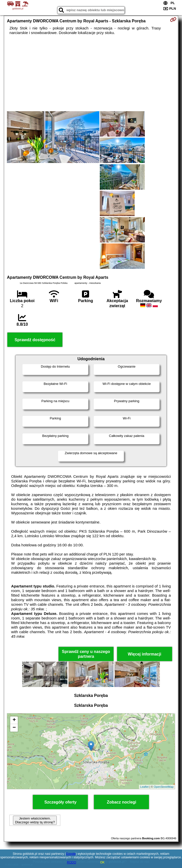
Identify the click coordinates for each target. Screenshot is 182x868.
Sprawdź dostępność (35, 340)
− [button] (14, 728)
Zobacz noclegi (122, 802)
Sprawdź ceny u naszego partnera (86, 654)
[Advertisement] (91, 73)
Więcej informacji (144, 654)
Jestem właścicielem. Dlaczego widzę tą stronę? (35, 820)
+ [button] (14, 720)
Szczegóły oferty (60, 802)
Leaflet (144, 787)
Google (71, 854)
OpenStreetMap (164, 787)
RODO (72, 862)
